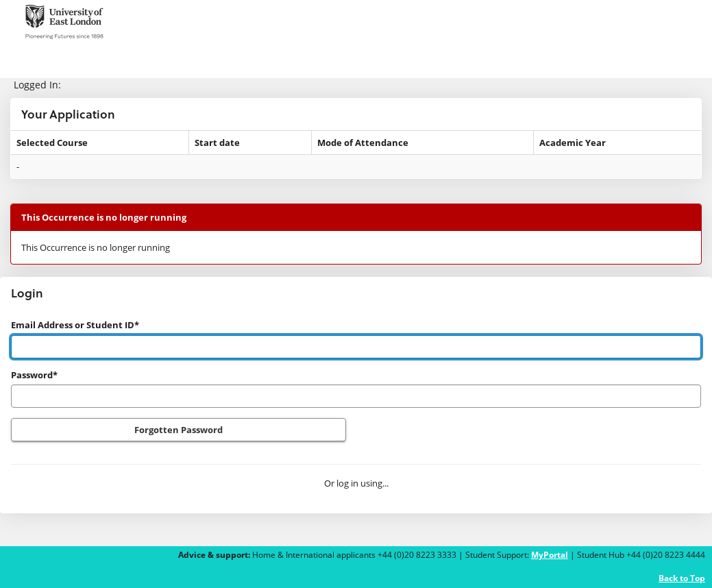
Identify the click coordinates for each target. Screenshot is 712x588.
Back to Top (682, 578)
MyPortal (550, 555)
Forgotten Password (179, 430)
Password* (34, 375)
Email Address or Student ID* (75, 325)
